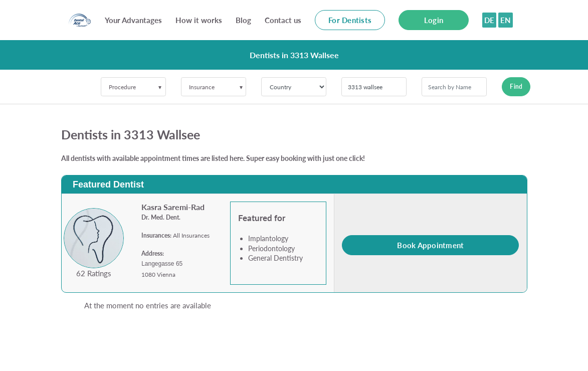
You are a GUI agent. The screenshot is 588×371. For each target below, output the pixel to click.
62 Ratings (94, 273)
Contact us (283, 20)
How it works (199, 20)
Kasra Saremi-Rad (173, 207)
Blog (243, 20)
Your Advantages (133, 20)
